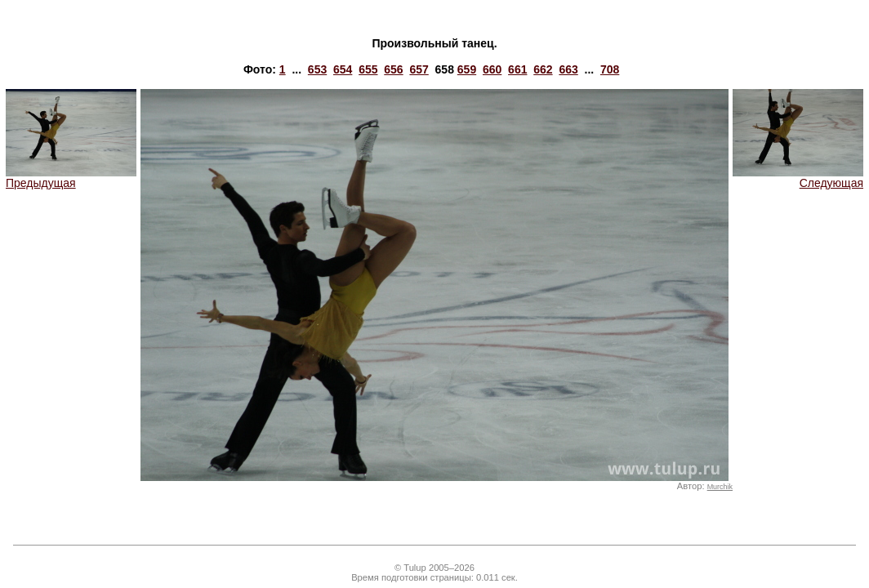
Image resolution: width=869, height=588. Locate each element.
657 (419, 69)
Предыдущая (71, 178)
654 (343, 69)
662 (543, 69)
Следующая (798, 178)
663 (568, 69)
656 (393, 69)
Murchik (720, 487)
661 (517, 69)
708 (610, 69)
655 (368, 69)
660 (492, 69)
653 (317, 69)
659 (467, 69)
